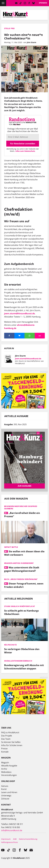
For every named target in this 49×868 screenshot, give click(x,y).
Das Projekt (7, 736)
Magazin (5, 763)
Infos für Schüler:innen (12, 745)
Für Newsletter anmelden (23, 144)
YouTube (16, 3)
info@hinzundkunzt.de (12, 830)
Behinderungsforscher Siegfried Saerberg (21, 507)
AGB (15, 839)
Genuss (5, 786)
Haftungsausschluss (10, 842)
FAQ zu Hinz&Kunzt (10, 732)
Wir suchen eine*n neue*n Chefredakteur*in (24, 36)
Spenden (43, 3)
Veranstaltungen (9, 775)
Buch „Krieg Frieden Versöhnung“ (21, 579)
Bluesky (33, 3)
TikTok (20, 3)
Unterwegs (6, 796)
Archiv (4, 769)
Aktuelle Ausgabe (9, 766)
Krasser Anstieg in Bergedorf (19, 563)
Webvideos (6, 772)
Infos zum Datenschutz (25, 151)
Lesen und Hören (9, 792)
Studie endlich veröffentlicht (20, 606)
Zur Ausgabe (25, 486)
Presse (4, 749)
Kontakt (5, 752)
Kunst (4, 789)
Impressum (6, 839)
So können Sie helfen (11, 742)
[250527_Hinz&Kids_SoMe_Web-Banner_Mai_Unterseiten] (24, 408)
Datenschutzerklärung (28, 839)
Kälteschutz (10, 645)
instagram (25, 3)
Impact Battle (11, 547)
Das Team (6, 739)
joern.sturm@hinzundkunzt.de (19, 313)
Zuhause (5, 799)
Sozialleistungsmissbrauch (18, 661)
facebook (29, 3)
